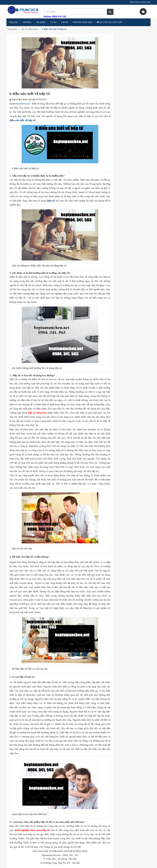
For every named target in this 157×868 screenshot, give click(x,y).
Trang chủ (13, 22)
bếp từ (51, 201)
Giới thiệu (27, 22)
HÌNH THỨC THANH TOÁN (140, 2)
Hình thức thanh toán (82, 22)
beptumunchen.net (20, 104)
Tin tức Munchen (30, 29)
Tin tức (53, 22)
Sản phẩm (41, 22)
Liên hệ (65, 22)
